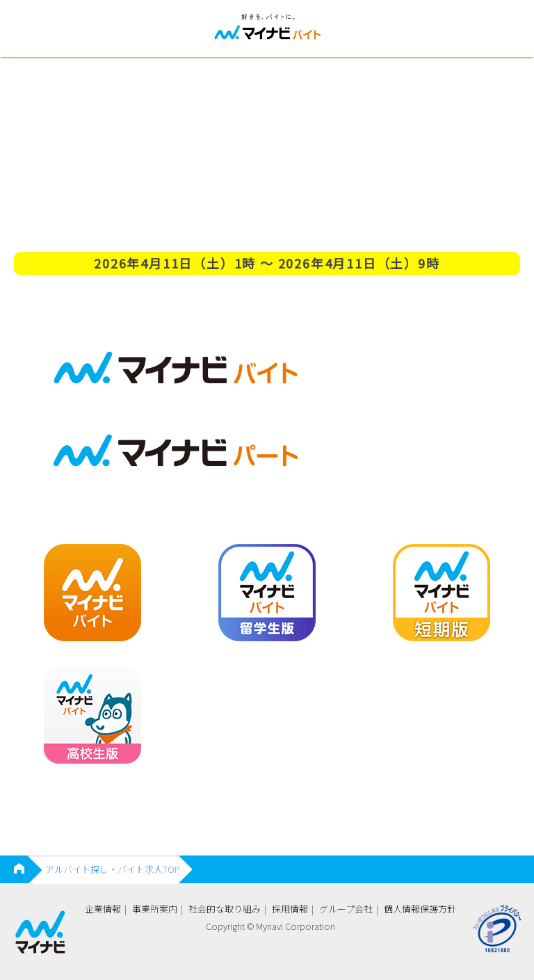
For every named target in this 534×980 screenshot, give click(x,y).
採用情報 (290, 909)
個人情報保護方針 (420, 909)
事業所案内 (155, 909)
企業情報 (103, 909)
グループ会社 (346, 909)
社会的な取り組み (225, 909)
